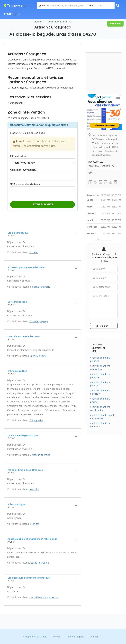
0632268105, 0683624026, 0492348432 (101, 164)
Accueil (38, 22)
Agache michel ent (39, 563)
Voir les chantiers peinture (100, 359)
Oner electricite (38, 356)
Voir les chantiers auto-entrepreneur (103, 417)
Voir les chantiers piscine (100, 400)
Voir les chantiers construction (100, 408)
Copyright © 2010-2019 (35, 637)
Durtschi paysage (39, 321)
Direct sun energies (40, 455)
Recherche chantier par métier (98, 348)
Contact (94, 637)
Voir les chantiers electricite (100, 392)
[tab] (43, 234)
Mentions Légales (75, 637)
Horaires (100, 239)
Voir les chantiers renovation (100, 367)
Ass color (34, 489)
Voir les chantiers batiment (100, 425)
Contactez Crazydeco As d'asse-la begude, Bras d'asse (105, 257)
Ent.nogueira (36, 420)
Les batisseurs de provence (44, 597)
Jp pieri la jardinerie (40, 287)
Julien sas (34, 524)
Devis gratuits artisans (59, 22)
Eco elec (34, 252)
